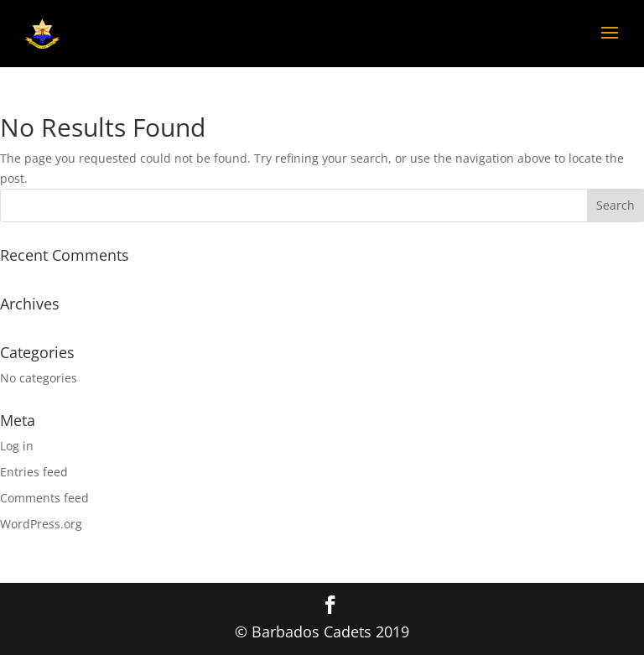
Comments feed (44, 498)
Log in (17, 446)
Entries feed (34, 472)
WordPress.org (41, 524)
